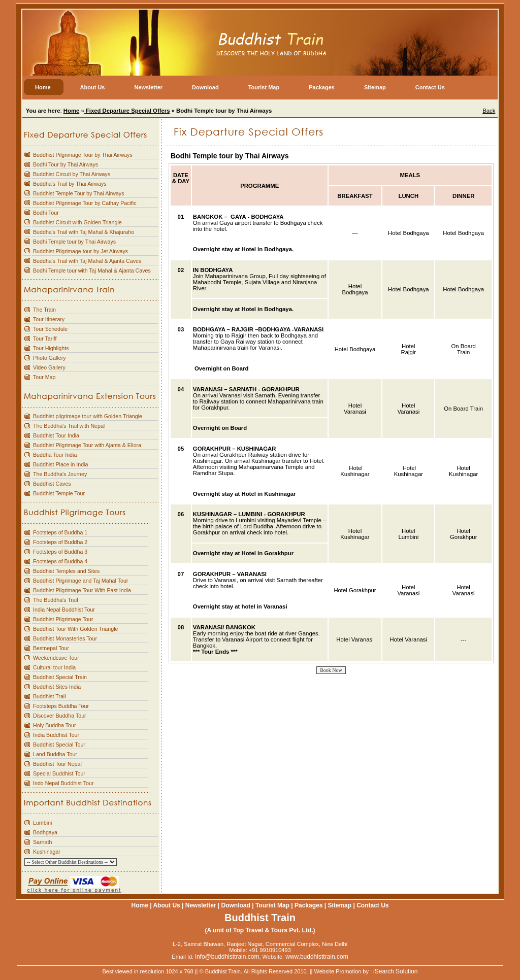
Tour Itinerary (49, 319)
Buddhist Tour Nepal (57, 764)
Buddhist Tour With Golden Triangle (75, 629)
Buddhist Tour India (56, 435)
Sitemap (339, 905)
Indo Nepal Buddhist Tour (63, 783)
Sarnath (42, 842)
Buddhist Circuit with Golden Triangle (77, 222)
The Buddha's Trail (56, 600)
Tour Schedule (50, 329)
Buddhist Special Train (60, 677)
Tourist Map (272, 905)
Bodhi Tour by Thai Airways (66, 164)
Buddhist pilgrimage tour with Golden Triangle (88, 416)
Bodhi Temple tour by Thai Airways (74, 242)
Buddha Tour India (55, 455)
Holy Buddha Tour (55, 725)
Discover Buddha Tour (60, 716)
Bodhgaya (45, 832)
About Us (166, 905)
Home (139, 905)
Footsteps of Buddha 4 (60, 561)
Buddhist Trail (50, 696)
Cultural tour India (54, 667)
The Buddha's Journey (60, 474)
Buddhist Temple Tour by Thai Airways (78, 193)
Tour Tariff (45, 339)
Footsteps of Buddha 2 (60, 542)
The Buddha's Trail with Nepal (69, 426)
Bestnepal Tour (51, 648)
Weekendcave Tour (56, 658)
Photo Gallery (50, 358)
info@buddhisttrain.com (227, 957)
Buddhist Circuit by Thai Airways (72, 174)
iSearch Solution (395, 971)
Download (236, 905)
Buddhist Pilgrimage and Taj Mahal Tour (80, 581)
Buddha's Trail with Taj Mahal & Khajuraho (84, 232)
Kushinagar (47, 852)
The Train (44, 310)
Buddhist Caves (52, 484)
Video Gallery (49, 367)
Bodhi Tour (46, 213)
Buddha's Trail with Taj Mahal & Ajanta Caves (87, 261)
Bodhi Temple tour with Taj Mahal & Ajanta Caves (92, 271)
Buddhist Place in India (60, 464)
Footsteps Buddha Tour (61, 706)
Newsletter (201, 905)
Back (489, 111)
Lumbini (42, 823)
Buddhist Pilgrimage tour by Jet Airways (80, 251)
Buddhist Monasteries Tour (65, 638)
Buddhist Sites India (57, 687)
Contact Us (372, 905)
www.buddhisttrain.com (317, 957)
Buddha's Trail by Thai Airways (70, 184)
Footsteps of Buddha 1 (60, 532)
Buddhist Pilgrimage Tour (63, 619)
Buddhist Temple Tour (59, 493)
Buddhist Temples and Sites (66, 571)
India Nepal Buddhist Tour (64, 610)
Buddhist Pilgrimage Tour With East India (82, 590)
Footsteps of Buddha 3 (60, 552)
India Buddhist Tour (56, 735)
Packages (308, 905)
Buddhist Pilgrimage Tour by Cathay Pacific (85, 203)
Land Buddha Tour (55, 754)
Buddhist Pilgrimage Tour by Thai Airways (83, 155)
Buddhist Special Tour (59, 745)
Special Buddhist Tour (59, 773)
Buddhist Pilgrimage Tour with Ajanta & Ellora (87, 445)
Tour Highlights (51, 348)
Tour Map (44, 377)
